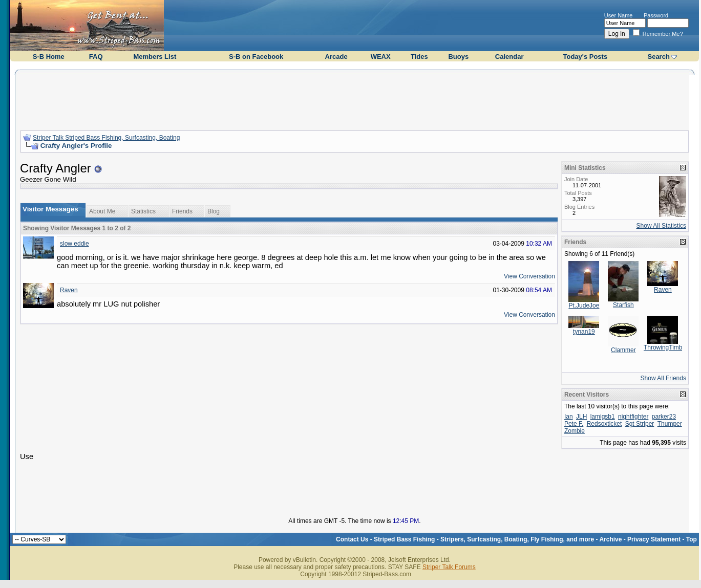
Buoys (458, 57)
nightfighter (633, 417)
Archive (610, 539)
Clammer (623, 350)
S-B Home (49, 57)
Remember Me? (658, 34)
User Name (619, 15)
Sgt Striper (640, 424)
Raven (69, 290)
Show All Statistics (661, 226)
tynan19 (584, 332)
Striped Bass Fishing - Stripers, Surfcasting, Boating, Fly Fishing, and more (484, 539)
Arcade (336, 57)
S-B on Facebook (256, 57)
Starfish (623, 305)
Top (692, 539)
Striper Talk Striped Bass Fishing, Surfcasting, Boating (106, 138)
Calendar (509, 57)
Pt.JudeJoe (584, 306)
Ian (569, 417)
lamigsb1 (603, 417)
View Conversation (529, 276)
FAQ (96, 57)
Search (658, 57)
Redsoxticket (604, 424)
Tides (419, 57)
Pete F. (574, 424)
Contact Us (352, 539)
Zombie (575, 431)
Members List (155, 57)
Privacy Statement (654, 539)
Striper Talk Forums (449, 567)
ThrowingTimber (666, 347)
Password (656, 15)
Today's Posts (586, 57)
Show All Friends (663, 378)
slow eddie (75, 244)
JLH (581, 417)
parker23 (664, 417)
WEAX (381, 57)
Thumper (670, 424)
